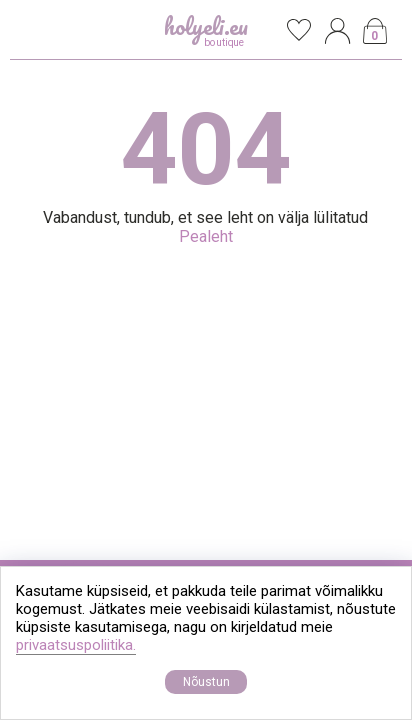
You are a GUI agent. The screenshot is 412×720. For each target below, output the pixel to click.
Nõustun (206, 682)
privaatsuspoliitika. (76, 645)
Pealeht (206, 236)
